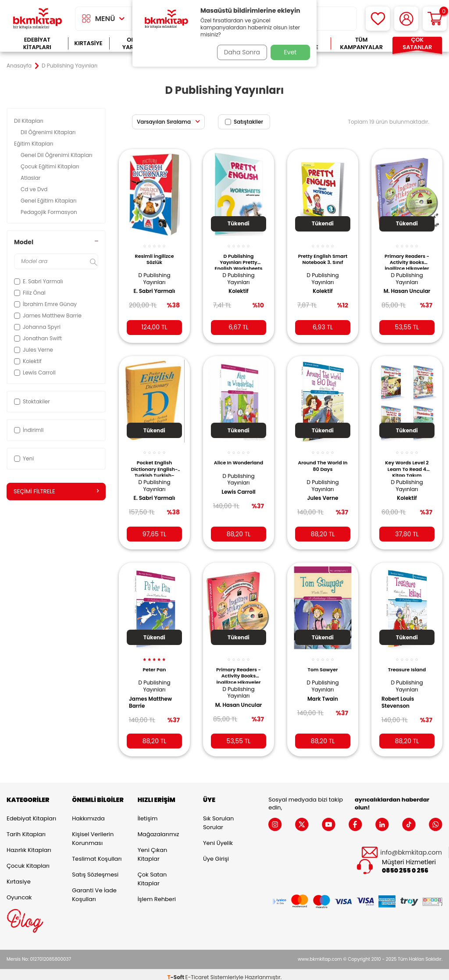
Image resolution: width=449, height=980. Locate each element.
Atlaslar (31, 178)
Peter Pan (154, 661)
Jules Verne (322, 492)
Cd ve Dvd (35, 189)
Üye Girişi (216, 853)
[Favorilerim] (378, 19)
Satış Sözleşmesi (95, 869)
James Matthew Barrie (153, 694)
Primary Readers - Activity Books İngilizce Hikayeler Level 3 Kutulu (407, 256)
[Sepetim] (435, 19)
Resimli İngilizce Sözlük (155, 254)
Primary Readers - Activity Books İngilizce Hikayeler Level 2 (239, 666)
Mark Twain (323, 690)
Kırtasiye (89, 43)
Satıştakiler (244, 122)
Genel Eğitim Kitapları (49, 201)
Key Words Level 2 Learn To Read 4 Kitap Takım (407, 461)
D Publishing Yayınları (154, 274)
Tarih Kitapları (26, 829)
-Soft (176, 971)
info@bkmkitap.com (411, 847)
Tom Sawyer (323, 661)
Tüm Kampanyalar (361, 44)
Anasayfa (19, 66)
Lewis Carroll (238, 492)
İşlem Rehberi (157, 893)
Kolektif (239, 286)
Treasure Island (407, 661)
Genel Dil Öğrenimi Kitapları (57, 155)
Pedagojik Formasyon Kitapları (49, 216)
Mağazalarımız (159, 829)
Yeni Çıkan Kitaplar (153, 849)
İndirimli (29, 430)
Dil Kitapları (29, 121)
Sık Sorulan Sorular (218, 817)
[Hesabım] (406, 19)
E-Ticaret (197, 971)
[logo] (37, 19)
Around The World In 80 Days (323, 459)
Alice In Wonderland (239, 459)
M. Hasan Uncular (397, 290)
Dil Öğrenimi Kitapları (49, 132)
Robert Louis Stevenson (401, 694)
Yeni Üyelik (218, 837)
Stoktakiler (32, 401)
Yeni (24, 458)
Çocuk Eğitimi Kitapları (51, 166)
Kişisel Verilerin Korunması (93, 833)
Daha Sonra (239, 52)
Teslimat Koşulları (97, 853)
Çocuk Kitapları (28, 860)
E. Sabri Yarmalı (154, 286)
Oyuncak (19, 892)
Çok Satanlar (417, 44)
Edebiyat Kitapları (37, 44)
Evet (290, 52)
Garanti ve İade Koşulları (94, 889)
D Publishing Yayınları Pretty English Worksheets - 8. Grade (239, 256)
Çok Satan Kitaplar (152, 873)
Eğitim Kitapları (34, 144)
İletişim (148, 813)
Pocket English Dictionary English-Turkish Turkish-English (154, 461)
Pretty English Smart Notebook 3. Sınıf (322, 256)
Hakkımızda (88, 813)
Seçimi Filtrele (56, 492)
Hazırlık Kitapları (29, 844)
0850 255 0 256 (405, 865)
